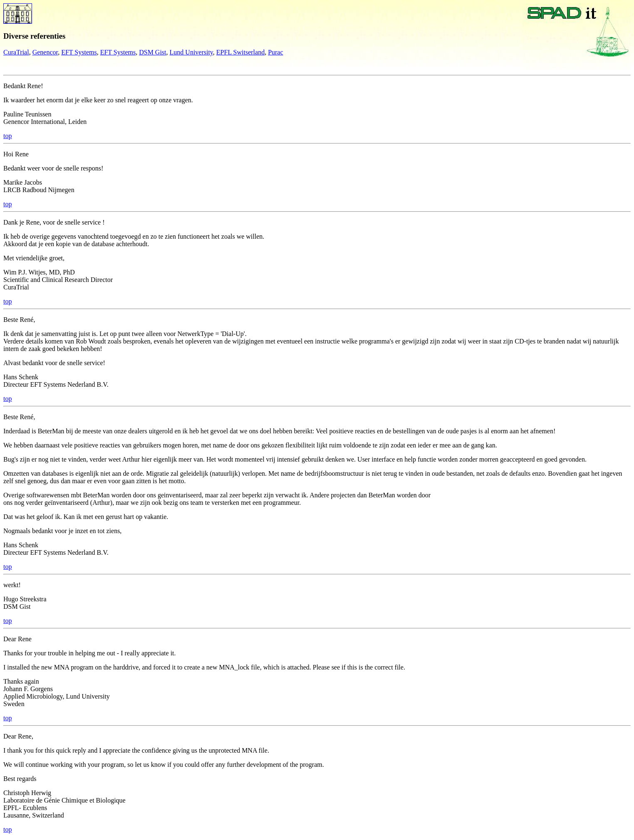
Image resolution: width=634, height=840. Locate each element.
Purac (275, 52)
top (7, 136)
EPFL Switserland (240, 52)
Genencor (45, 52)
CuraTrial (16, 52)
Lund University (191, 52)
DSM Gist (152, 52)
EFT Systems (79, 52)
